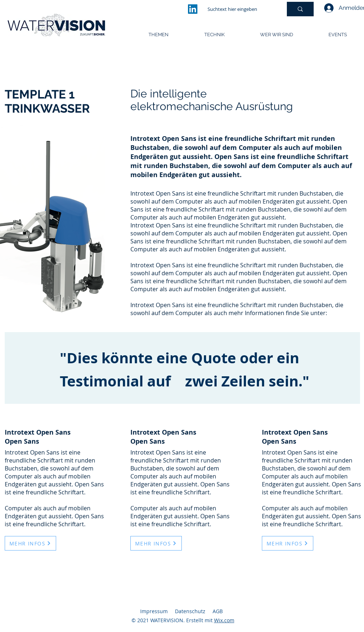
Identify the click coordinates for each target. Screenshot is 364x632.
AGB (218, 611)
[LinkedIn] (193, 9)
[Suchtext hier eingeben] (240, 9)
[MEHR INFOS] (30, 543)
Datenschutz (190, 611)
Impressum (154, 611)
